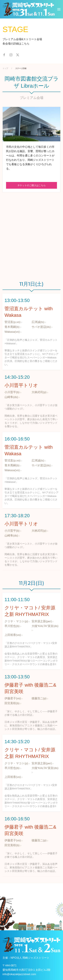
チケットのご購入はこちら (32, 185)
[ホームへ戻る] (29, 9)
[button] (59, 9)
